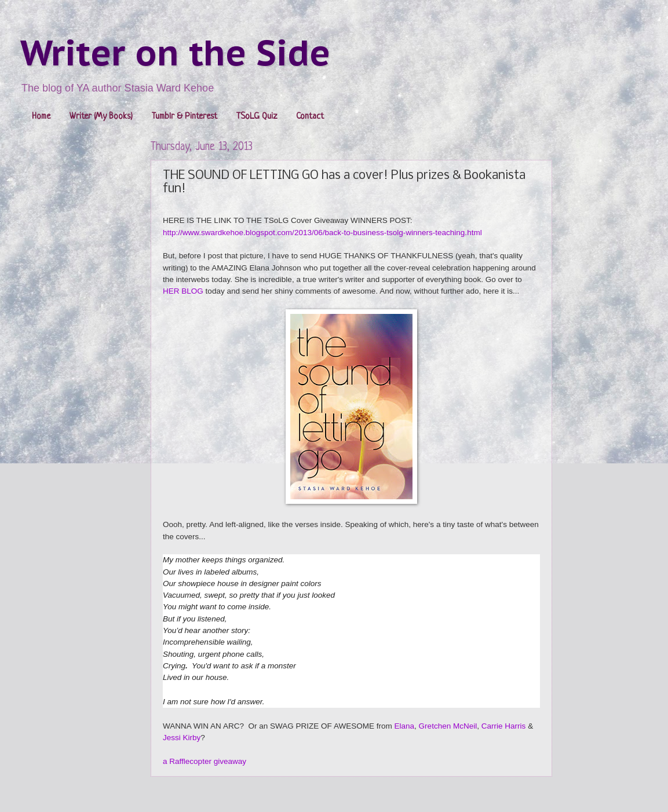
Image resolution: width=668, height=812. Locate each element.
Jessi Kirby (182, 738)
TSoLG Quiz (257, 117)
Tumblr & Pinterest (185, 117)
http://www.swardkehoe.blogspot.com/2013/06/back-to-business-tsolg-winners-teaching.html (322, 233)
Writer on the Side (175, 53)
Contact (310, 117)
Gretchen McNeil (448, 726)
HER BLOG (183, 291)
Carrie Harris (504, 726)
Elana (405, 726)
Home (41, 117)
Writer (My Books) (101, 117)
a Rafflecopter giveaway (205, 761)
